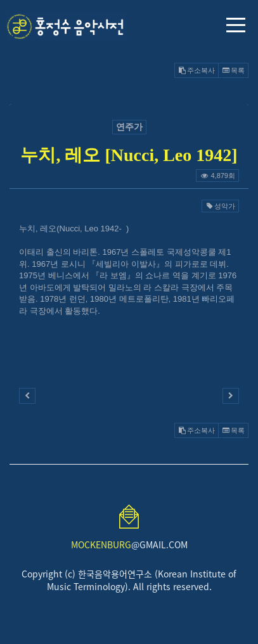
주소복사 (197, 70)
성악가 (220, 206)
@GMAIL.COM (129, 544)
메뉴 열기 (236, 25)
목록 (233, 70)
